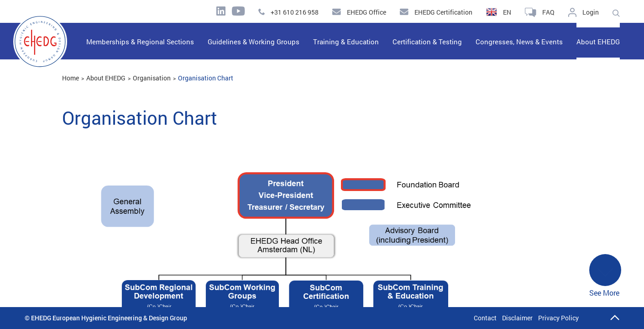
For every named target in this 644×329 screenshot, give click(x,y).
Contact (485, 318)
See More (605, 276)
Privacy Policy (558, 318)
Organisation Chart (206, 78)
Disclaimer (517, 318)
